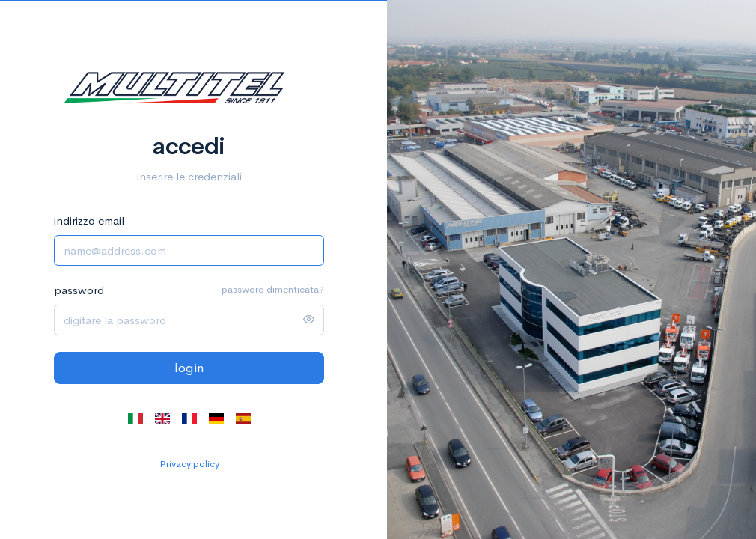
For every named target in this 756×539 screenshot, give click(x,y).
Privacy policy (189, 464)
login (189, 368)
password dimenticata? (273, 289)
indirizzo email (89, 220)
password (79, 290)
